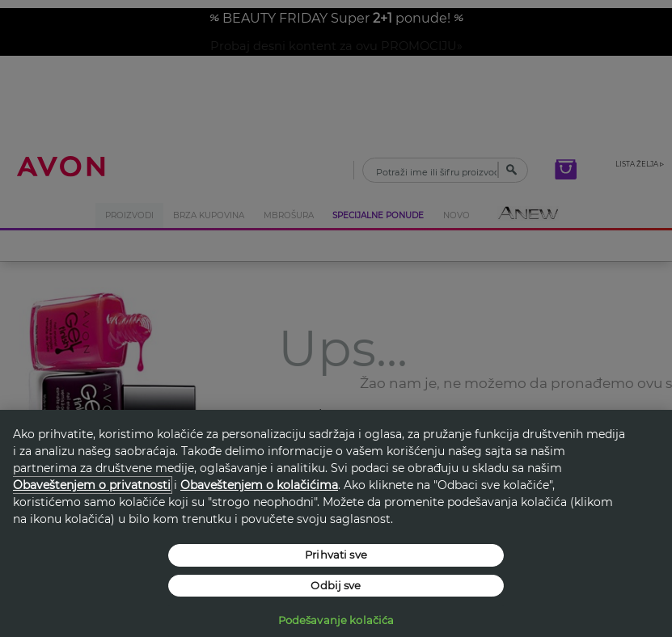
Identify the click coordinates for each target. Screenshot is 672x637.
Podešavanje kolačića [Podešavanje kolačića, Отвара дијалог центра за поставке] (336, 620)
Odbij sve (336, 585)
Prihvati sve (336, 555)
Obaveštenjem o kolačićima (259, 485)
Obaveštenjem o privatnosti (92, 485)
